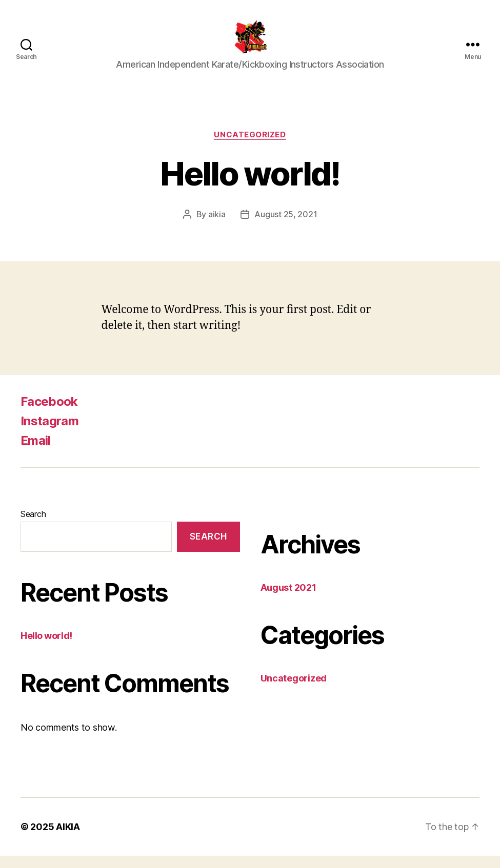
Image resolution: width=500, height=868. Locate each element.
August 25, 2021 (286, 226)
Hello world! (46, 647)
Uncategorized (250, 147)
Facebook (49, 414)
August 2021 (288, 600)
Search (33, 526)
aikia (217, 226)
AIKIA (68, 839)
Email (36, 453)
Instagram (49, 433)
